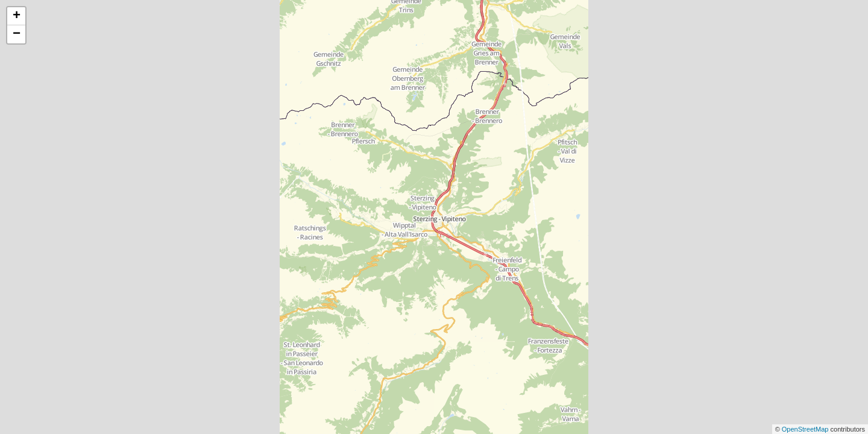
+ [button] (17, 16)
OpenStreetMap (806, 429)
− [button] (17, 34)
